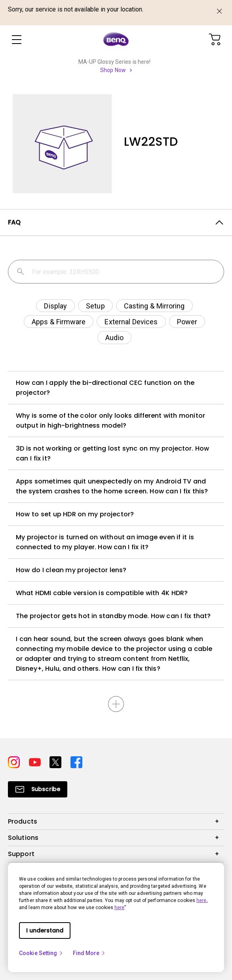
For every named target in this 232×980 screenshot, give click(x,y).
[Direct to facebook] (76, 761)
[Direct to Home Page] (116, 40)
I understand (45, 931)
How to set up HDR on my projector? (75, 514)
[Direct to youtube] (36, 761)
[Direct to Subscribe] (38, 789)
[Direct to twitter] (57, 761)
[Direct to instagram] (15, 761)
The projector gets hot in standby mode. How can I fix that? (113, 616)
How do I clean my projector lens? (71, 570)
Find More (89, 953)
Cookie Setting (41, 953)
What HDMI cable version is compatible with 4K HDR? (102, 593)
